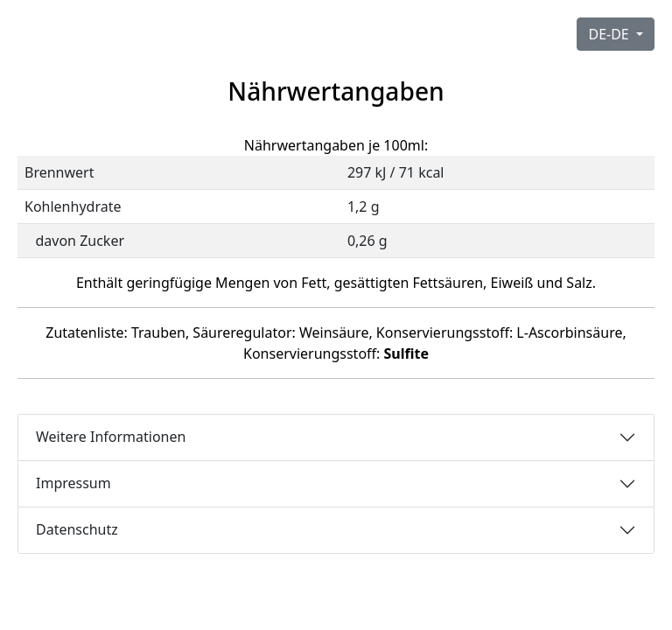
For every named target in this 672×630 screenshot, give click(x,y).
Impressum (73, 483)
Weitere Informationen (111, 437)
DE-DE (610, 34)
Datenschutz (77, 529)
